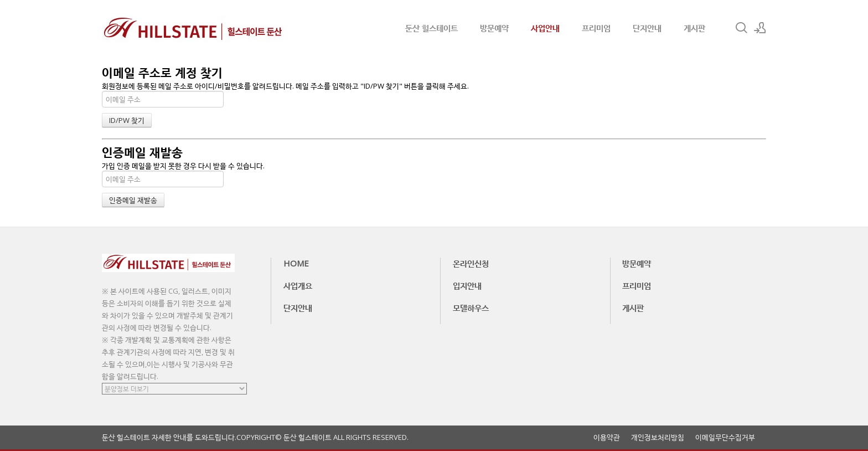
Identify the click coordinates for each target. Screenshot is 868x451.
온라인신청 (471, 263)
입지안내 (467, 285)
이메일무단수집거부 (725, 437)
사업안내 (545, 28)
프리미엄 (596, 28)
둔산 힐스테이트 (432, 28)
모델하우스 (471, 307)
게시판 (694, 28)
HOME (296, 263)
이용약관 (607, 437)
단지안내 (647, 28)
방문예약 (494, 28)
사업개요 (298, 285)
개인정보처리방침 (658, 437)
